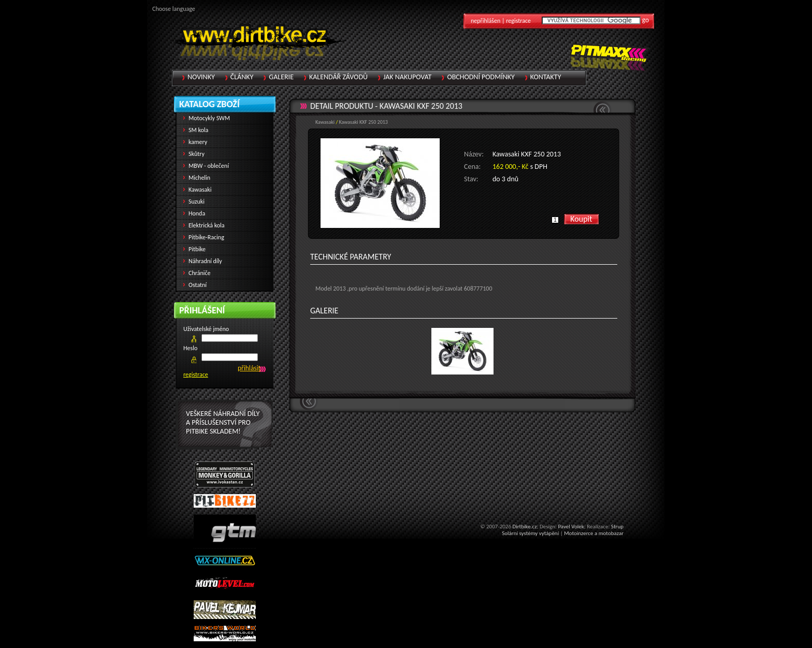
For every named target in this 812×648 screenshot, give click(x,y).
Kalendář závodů (338, 77)
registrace (196, 375)
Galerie (281, 77)
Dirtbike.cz (524, 527)
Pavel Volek (571, 527)
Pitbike (197, 249)
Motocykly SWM (209, 118)
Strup (617, 527)
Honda (197, 213)
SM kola (198, 130)
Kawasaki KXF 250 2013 (421, 106)
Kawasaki (325, 122)
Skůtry (197, 154)
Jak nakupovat (407, 77)
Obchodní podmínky (481, 77)
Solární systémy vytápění (530, 533)
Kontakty (546, 77)
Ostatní (198, 285)
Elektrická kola (207, 225)
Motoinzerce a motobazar (594, 533)
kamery (198, 142)
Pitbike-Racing (206, 237)
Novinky (201, 77)
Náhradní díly (205, 261)
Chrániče (200, 273)
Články (242, 77)
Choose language (174, 9)
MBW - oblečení (209, 166)
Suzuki (197, 201)
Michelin (199, 178)
